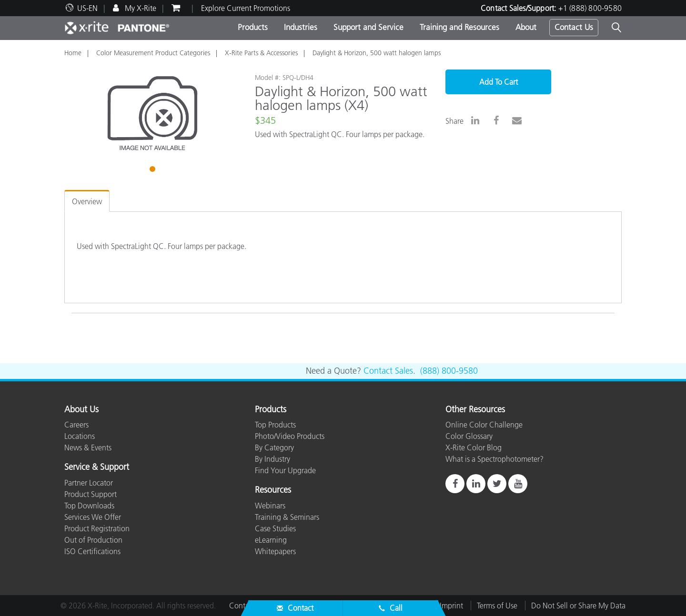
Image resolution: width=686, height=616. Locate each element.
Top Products (275, 425)
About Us (81, 410)
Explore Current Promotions (246, 8)
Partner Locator (89, 483)
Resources (273, 490)
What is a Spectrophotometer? (494, 459)
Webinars (270, 506)
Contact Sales (388, 371)
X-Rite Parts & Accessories (261, 53)
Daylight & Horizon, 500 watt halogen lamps (377, 53)
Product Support (91, 494)
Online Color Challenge (484, 425)
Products (253, 27)
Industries (301, 27)
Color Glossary (469, 436)
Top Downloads (89, 506)
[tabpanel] (152, 114)
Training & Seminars (287, 517)
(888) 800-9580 (449, 371)
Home (73, 53)
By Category (274, 447)
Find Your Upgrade (285, 470)
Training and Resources (459, 27)
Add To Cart (499, 82)
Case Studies (275, 528)
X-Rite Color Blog (474, 447)
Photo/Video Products (290, 436)
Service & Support (97, 467)
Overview (87, 201)
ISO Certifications (92, 551)
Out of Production (93, 540)
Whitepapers (275, 551)
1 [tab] (153, 170)
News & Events (88, 447)
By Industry (272, 459)
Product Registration (97, 528)
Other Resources (475, 410)
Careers (76, 425)
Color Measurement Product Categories (153, 53)
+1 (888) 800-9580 (590, 8)
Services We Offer (93, 517)
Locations (80, 436)
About (526, 27)
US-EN (87, 8)
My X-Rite (140, 8)
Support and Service (368, 27)
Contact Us (574, 27)
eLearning (271, 540)
